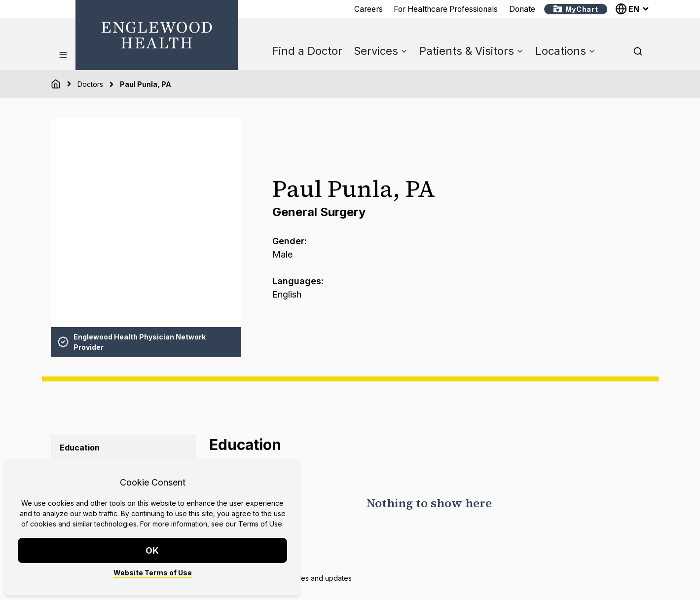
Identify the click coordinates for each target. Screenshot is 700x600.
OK (153, 550)
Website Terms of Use (153, 573)
